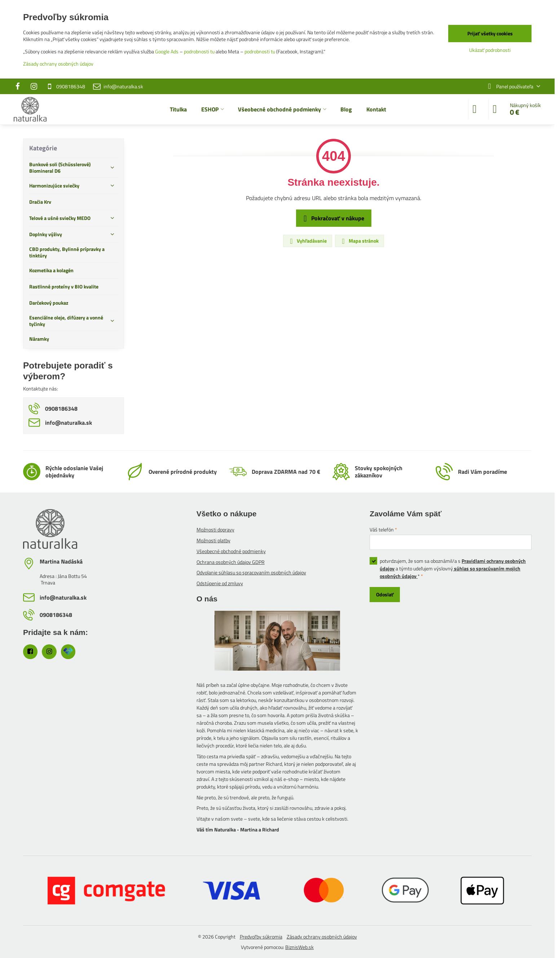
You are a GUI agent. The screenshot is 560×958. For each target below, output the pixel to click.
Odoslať (385, 594)
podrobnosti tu (199, 51)
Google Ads (167, 51)
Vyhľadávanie (307, 241)
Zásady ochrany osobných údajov (322, 937)
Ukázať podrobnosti (490, 50)
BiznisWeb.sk (299, 947)
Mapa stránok (359, 241)
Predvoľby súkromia (261, 937)
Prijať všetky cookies (490, 33)
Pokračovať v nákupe (333, 218)
